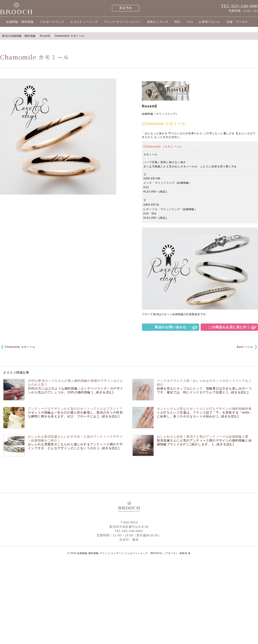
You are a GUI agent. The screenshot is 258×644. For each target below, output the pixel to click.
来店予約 (126, 8)
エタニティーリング (84, 22)
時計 (178, 22)
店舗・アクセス (237, 22)
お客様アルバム (210, 22)
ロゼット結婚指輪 (172, 314)
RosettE (150, 106)
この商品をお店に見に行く (229, 327)
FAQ (190, 22)
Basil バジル (245, 347)
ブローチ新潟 (150, 314)
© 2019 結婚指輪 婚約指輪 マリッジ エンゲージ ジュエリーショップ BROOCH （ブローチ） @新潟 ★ (129, 553)
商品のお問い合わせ (170, 327)
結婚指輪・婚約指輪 (20, 22)
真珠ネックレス (158, 22)
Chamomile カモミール (20, 347)
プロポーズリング (52, 22)
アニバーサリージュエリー (123, 22)
